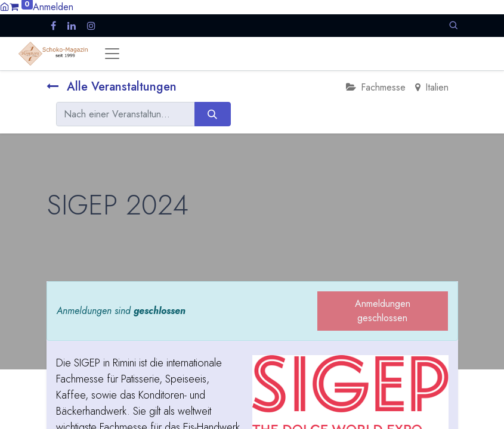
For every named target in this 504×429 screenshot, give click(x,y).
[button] (453, 25)
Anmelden (53, 7)
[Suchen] (213, 114)
